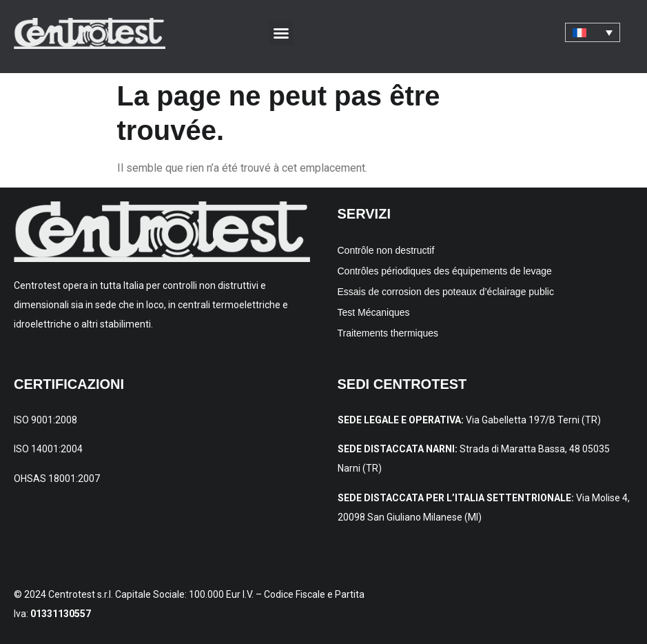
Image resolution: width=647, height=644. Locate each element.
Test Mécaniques (374, 312)
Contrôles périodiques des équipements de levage (445, 271)
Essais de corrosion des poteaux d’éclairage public (446, 292)
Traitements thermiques (388, 333)
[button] (281, 33)
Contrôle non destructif (386, 250)
